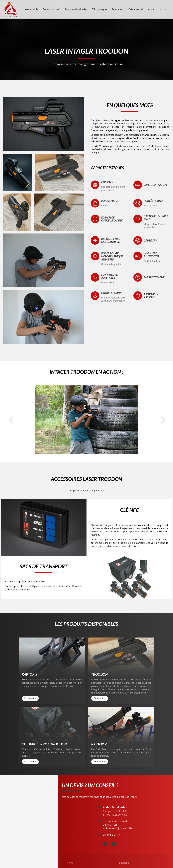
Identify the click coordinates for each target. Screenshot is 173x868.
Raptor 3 (29, 674)
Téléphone (123, 861)
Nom (70, 861)
